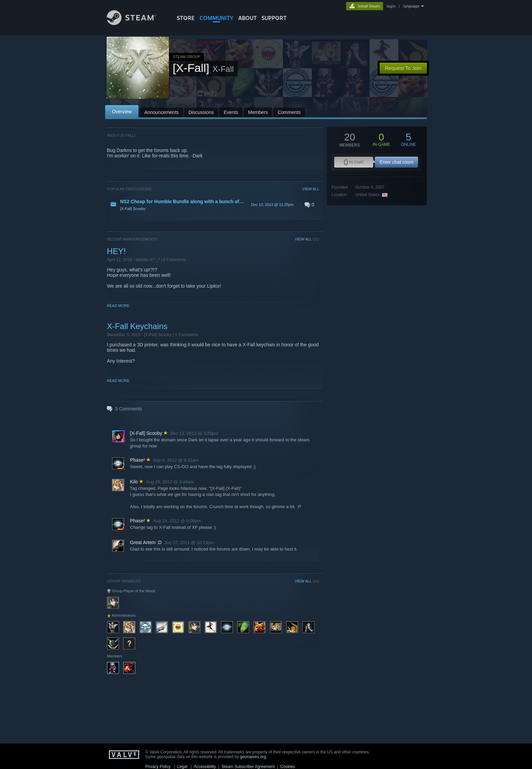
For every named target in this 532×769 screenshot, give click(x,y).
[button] (213, 205)
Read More (118, 306)
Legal (182, 767)
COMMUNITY (216, 18)
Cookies (288, 767)
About (248, 18)
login (391, 6)
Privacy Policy (158, 767)
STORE (186, 18)
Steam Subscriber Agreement (248, 767)
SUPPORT (274, 18)
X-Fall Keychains (137, 326)
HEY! (116, 251)
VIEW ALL (311, 189)
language (411, 6)
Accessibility (205, 767)
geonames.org (253, 757)
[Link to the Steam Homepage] (136, 23)
